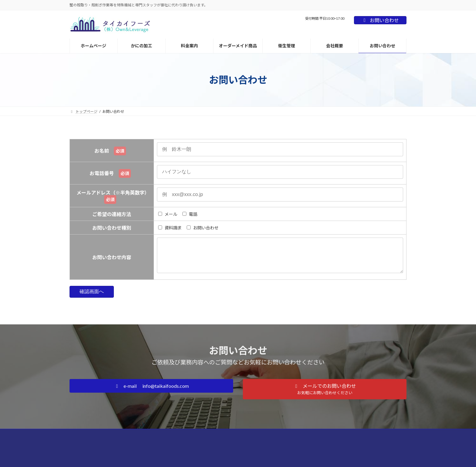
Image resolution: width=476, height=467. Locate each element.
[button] (151, 392)
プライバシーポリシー (255, 440)
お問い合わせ (380, 20)
